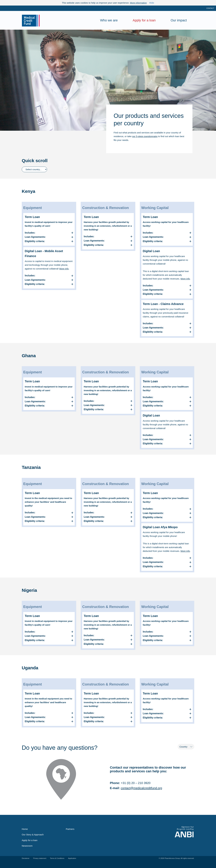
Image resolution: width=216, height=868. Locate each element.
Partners (70, 829)
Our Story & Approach (33, 835)
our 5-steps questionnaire (145, 136)
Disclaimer (26, 858)
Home (25, 829)
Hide (152, 3)
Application (72, 858)
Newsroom (27, 846)
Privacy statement (40, 858)
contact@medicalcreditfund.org (141, 788)
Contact (210, 8)
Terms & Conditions (57, 858)
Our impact (179, 20)
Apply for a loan (144, 20)
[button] (49, 233)
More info (64, 269)
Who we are (109, 20)
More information (138, 3)
